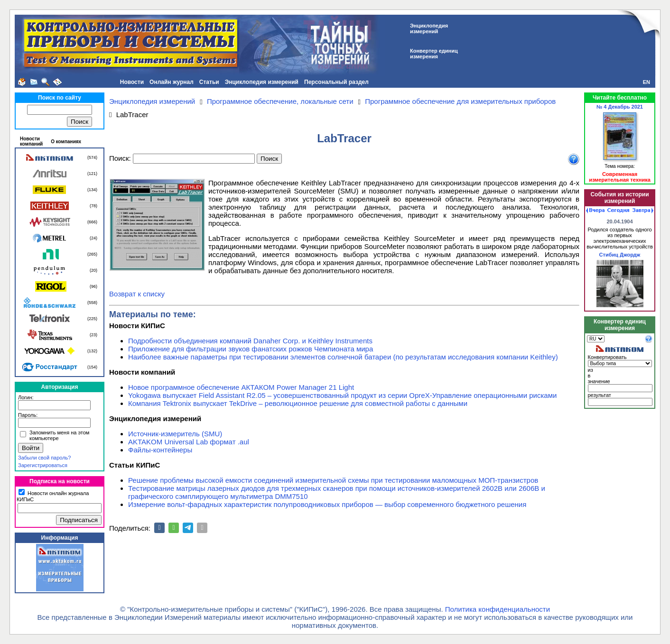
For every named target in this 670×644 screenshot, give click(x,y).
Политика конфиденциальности (498, 609)
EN (647, 82)
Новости (132, 82)
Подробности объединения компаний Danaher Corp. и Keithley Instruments (250, 341)
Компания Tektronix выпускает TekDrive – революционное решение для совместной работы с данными (298, 403)
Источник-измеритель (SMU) (175, 434)
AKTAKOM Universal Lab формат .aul (189, 442)
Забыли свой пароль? (44, 458)
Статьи (209, 82)
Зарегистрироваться (43, 465)
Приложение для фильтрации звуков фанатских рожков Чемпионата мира (251, 349)
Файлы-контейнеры (160, 450)
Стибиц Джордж (620, 255)
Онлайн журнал (172, 82)
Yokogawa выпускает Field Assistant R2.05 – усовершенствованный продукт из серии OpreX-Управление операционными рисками (342, 395)
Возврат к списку (137, 294)
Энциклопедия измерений (262, 82)
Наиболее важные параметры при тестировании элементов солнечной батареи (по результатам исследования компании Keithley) (343, 357)
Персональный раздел (336, 82)
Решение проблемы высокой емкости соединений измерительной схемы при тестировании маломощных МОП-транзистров (333, 480)
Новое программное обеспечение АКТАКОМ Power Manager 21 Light (241, 387)
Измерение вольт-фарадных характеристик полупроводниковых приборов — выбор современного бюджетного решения (327, 504)
